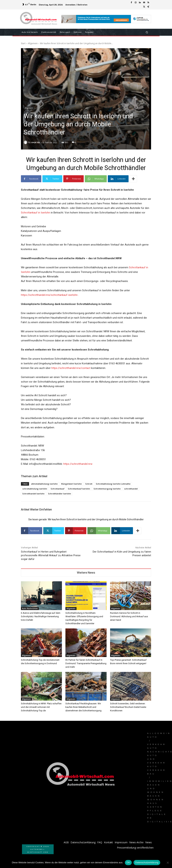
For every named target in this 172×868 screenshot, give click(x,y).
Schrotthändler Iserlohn (60, 494)
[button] (147, 32)
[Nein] (168, 863)
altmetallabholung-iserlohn (44, 484)
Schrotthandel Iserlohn (33, 494)
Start (23, 43)
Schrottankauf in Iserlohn (36, 213)
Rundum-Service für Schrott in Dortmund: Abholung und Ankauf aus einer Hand (129, 616)
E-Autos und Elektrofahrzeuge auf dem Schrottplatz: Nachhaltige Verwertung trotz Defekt (41, 616)
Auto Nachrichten (30, 608)
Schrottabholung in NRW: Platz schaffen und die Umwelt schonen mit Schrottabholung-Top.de (41, 707)
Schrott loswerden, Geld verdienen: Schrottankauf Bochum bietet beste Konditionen (128, 707)
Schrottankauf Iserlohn (79, 489)
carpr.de (35, 142)
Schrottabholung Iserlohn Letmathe (113, 484)
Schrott (89, 484)
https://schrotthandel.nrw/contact (71, 368)
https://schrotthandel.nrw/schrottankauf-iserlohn (49, 295)
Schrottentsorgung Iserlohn (107, 489)
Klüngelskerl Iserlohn (71, 484)
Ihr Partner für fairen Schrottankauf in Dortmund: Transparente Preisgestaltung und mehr (86, 663)
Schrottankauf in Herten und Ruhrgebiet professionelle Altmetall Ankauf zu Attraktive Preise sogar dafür (51, 555)
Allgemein (33, 43)
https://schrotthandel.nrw (78, 464)
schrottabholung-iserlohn (35, 489)
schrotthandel (131, 489)
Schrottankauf (58, 489)
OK (128, 862)
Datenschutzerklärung (147, 862)
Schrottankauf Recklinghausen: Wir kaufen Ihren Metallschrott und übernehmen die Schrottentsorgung (83, 707)
